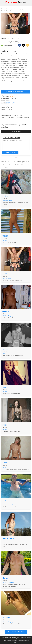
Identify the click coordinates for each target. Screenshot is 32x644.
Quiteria (6, 311)
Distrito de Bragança (8, 316)
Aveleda (5, 240)
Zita (4, 501)
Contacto (24, 637)
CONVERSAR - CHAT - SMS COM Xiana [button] (15, 92)
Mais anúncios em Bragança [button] (16, 632)
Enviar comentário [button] (10, 152)
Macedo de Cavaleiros (8, 582)
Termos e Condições (6, 637)
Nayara (5, 578)
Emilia (5, 196)
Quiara (5, 236)
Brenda (5, 425)
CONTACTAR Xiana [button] (16, 131)
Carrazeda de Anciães (8, 505)
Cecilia (5, 387)
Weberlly (6, 618)
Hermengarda (8, 538)
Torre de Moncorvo (11, 102)
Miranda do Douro (7, 201)
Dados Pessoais (16, 637)
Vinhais (4, 354)
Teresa (5, 349)
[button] (19, 45)
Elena (5, 463)
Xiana (5, 274)
